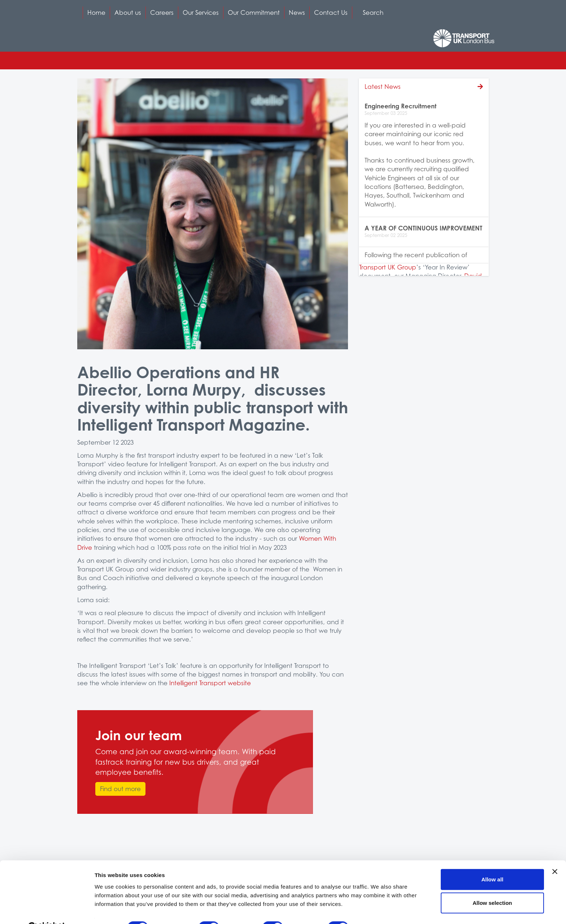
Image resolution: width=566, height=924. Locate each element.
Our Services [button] (201, 13)
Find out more (120, 789)
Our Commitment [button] (254, 13)
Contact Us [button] (331, 13)
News (297, 13)
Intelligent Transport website (210, 683)
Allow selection (492, 886)
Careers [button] (162, 13)
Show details (379, 910)
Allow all (492, 862)
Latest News (383, 87)
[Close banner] (555, 854)
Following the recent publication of (416, 255)
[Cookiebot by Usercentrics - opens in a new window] (47, 910)
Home (96, 13)
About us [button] (128, 13)
